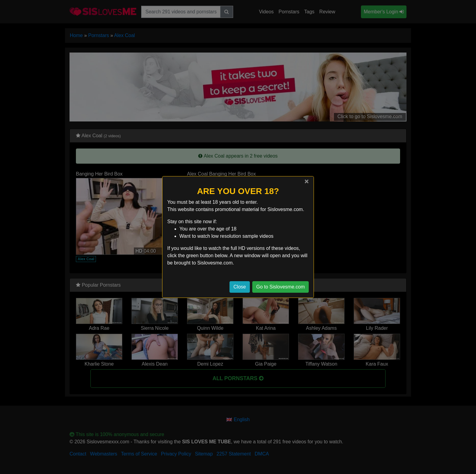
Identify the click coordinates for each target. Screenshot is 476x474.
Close (240, 287)
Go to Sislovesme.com (280, 287)
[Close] (307, 181)
